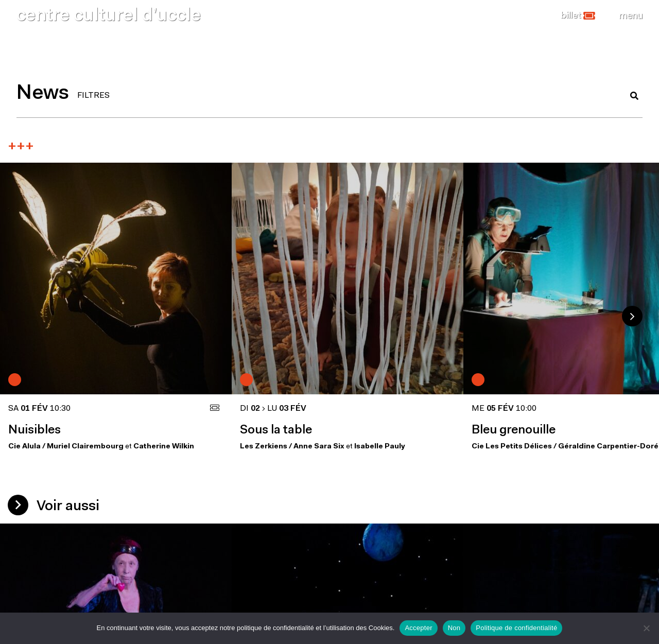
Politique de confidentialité (516, 628)
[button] (578, 16)
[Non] (646, 628)
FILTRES (93, 96)
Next (632, 316)
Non (454, 628)
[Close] (631, 16)
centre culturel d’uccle (109, 16)
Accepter (418, 628)
